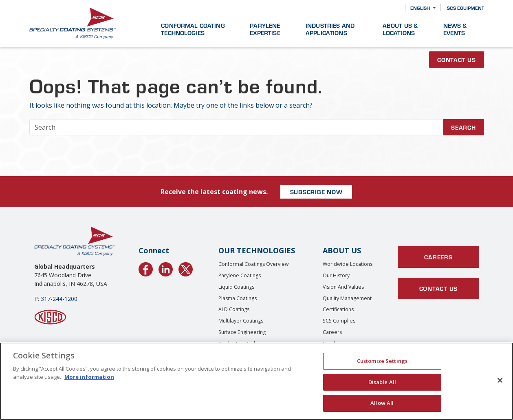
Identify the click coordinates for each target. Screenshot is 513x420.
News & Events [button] (455, 29)
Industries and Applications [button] (330, 29)
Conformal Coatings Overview (254, 264)
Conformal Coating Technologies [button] (193, 29)
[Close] (500, 380)
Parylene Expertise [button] (265, 29)
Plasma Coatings (238, 298)
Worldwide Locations (348, 264)
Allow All (382, 403)
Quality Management (347, 298)
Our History (336, 275)
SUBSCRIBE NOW (316, 192)
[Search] (393, 8)
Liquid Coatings (236, 287)
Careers (332, 332)
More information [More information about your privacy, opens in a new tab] (89, 377)
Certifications (338, 309)
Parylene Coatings (240, 275)
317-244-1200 (59, 299)
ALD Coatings (234, 309)
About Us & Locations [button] (400, 29)
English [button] (420, 8)
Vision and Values (343, 287)
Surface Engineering (242, 332)
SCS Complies (339, 321)
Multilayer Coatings (241, 321)
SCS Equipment (466, 8)
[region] (256, 381)
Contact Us (457, 60)
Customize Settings (382, 361)
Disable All (382, 382)
